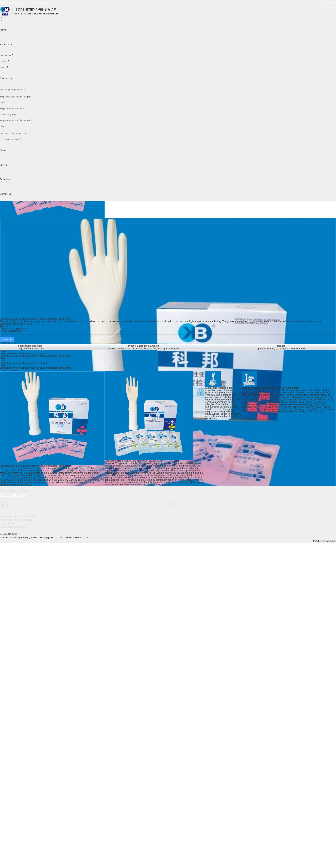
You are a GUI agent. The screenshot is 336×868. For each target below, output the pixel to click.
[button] (168, 483)
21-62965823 (11, 524)
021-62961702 (10, 520)
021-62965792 (26, 520)
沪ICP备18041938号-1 (75, 537)
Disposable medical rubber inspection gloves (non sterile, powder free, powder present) (221, 390)
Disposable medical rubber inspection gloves (23, 354)
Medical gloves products (13, 328)
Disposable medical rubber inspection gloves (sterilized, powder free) (36, 356)
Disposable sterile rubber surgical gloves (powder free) (133, 461)
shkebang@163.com (16, 527)
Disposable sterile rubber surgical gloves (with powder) (270, 388)
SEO (88, 537)
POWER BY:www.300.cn (325, 541)
